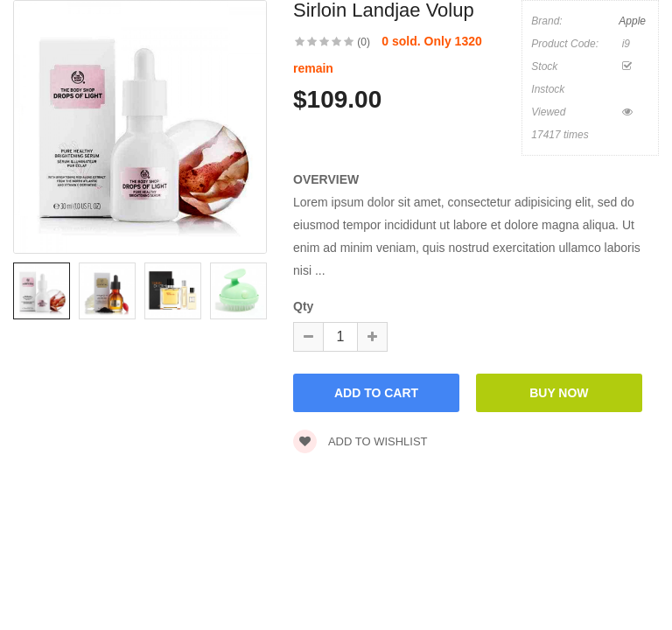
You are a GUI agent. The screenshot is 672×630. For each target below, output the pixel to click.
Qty (303, 306)
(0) (364, 42)
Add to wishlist (360, 441)
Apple (632, 21)
